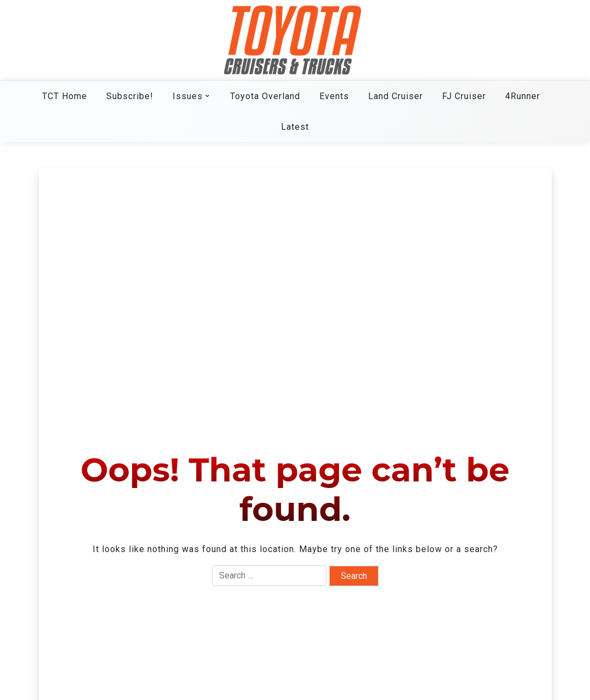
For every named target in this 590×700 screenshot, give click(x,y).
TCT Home (65, 96)
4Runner (523, 96)
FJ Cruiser (464, 96)
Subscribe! (130, 96)
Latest (295, 127)
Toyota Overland (265, 96)
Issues (188, 96)
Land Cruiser (396, 96)
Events (334, 96)
